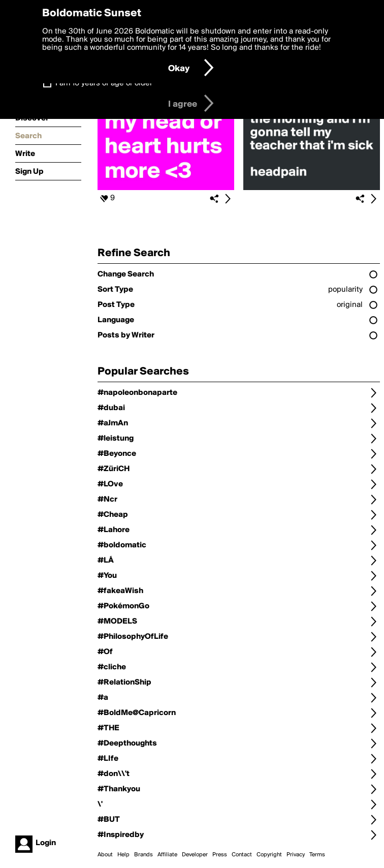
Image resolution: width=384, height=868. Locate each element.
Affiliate (167, 855)
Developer (195, 855)
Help (123, 855)
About (105, 855)
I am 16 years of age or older (104, 83)
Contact (242, 855)
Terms (317, 855)
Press (220, 855)
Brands (143, 855)
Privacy (296, 855)
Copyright (269, 855)
